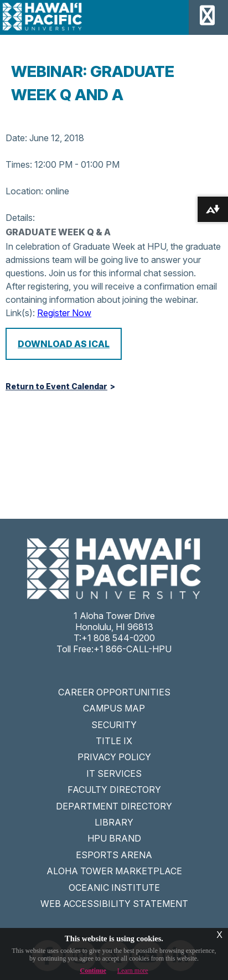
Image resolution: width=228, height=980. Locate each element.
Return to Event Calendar (56, 386)
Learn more (133, 971)
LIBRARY (114, 822)
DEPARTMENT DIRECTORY (114, 806)
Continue (93, 971)
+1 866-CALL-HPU (133, 649)
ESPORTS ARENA (114, 855)
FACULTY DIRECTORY (114, 790)
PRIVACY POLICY (114, 757)
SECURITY (114, 725)
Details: (20, 218)
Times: (19, 164)
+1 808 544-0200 (118, 638)
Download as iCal (64, 344)
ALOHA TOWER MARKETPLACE (114, 871)
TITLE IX (114, 741)
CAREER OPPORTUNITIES (114, 692)
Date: (16, 138)
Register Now (64, 313)
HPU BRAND (114, 838)
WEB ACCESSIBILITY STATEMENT (114, 904)
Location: (24, 191)
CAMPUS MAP (114, 708)
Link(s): (20, 313)
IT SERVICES (114, 773)
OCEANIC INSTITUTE (114, 888)
